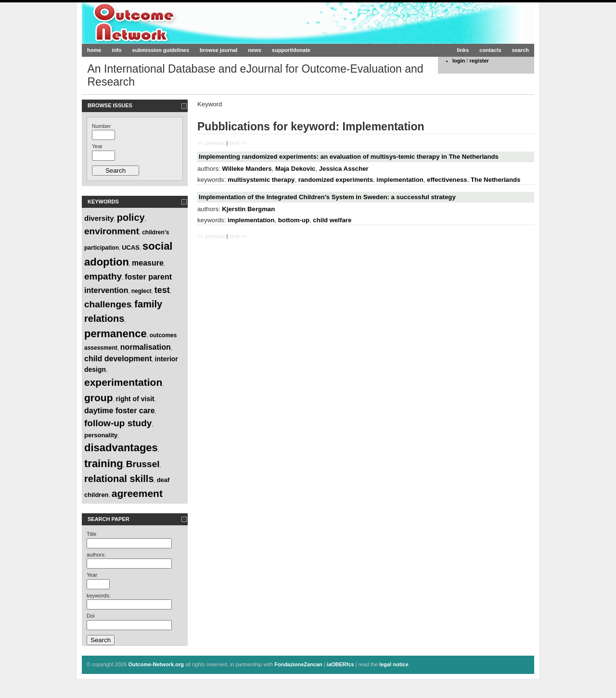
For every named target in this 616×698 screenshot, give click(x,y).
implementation (400, 180)
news (255, 50)
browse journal (218, 50)
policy (131, 217)
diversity (99, 218)
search (520, 50)
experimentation (123, 382)
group (98, 398)
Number (101, 126)
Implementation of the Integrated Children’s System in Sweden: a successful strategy (327, 197)
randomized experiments (336, 180)
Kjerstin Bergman (248, 209)
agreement (137, 493)
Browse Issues (110, 105)
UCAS (131, 247)
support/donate (291, 50)
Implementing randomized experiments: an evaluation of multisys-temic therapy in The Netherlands (349, 157)
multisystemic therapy (261, 180)
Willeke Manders (247, 169)
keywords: (99, 596)
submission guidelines (161, 50)
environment (112, 231)
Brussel (143, 464)
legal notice (394, 664)
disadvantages (121, 448)
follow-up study (118, 423)
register (479, 61)
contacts (490, 50)
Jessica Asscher (344, 169)
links (463, 50)
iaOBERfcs (340, 664)
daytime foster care (120, 411)
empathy (103, 276)
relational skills (119, 479)
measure (148, 263)
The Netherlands (495, 180)
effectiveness (447, 180)
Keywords (103, 202)
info (116, 50)
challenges (108, 304)
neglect (141, 291)
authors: (96, 555)
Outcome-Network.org (175, 23)
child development (118, 359)
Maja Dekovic (295, 169)
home (94, 50)
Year (97, 146)
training (104, 463)
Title (91, 534)
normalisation (146, 347)
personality (101, 435)
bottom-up (294, 220)
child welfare (332, 220)
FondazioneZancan (298, 664)
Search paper (109, 519)
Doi (91, 616)
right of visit (135, 399)
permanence (115, 334)
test (162, 290)
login (459, 61)
